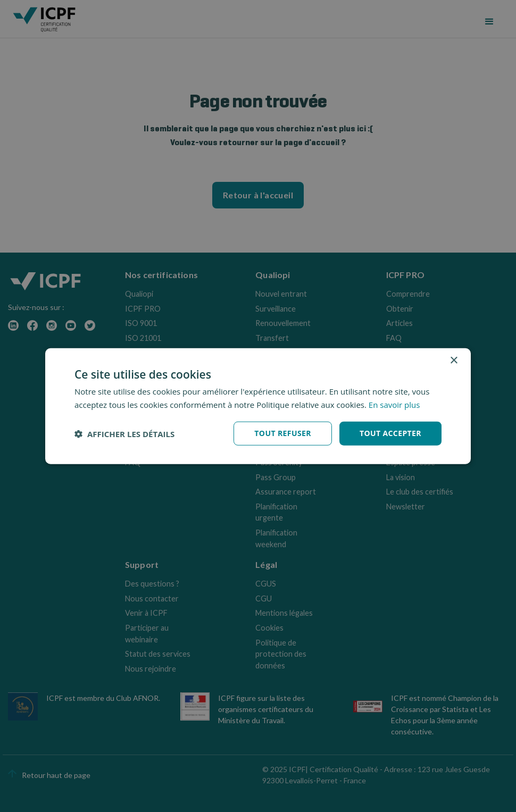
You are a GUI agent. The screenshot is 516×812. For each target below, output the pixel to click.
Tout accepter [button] (390, 433)
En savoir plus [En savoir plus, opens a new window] (394, 404)
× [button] (453, 360)
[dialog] (258, 406)
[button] (124, 433)
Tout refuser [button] (283, 433)
